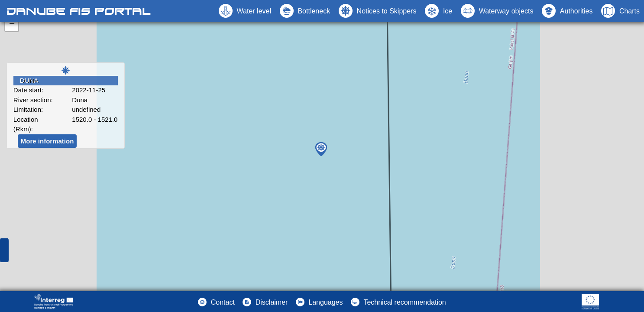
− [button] (12, 25)
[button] (497, 11)
